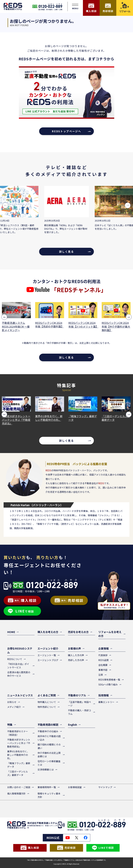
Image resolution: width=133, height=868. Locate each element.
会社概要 (103, 665)
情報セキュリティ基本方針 (49, 795)
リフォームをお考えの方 (110, 634)
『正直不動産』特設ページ (79, 704)
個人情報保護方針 (16, 793)
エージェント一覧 (47, 655)
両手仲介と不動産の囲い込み (49, 738)
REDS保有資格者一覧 (109, 680)
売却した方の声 (76, 660)
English (72, 725)
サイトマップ (105, 787)
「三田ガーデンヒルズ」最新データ (116, 418)
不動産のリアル (77, 695)
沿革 (101, 675)
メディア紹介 (14, 707)
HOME (11, 632)
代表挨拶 (103, 655)
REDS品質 (103, 660)
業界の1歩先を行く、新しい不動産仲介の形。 (49, 418)
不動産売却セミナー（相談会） (18, 733)
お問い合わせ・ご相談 (19, 787)
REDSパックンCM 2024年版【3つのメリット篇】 (83, 325)
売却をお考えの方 (78, 632)
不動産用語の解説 (48, 725)
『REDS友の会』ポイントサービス (18, 666)
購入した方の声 (76, 655)
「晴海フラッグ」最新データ (83, 418)
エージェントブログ (48, 660)
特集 (10, 725)
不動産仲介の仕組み (48, 731)
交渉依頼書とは (46, 769)
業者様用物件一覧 (47, 787)
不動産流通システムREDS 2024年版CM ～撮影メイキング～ (16, 326)
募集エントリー (106, 702)
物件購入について (47, 702)
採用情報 (103, 695)
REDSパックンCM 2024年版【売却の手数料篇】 (50, 325)
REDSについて (15, 659)
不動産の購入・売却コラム (79, 712)
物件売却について (47, 707)
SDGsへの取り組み (108, 684)
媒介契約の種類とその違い (49, 746)
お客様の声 (74, 648)
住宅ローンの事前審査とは (49, 763)
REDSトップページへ (66, 131)
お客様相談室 (75, 787)
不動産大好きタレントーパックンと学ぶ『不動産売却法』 (16, 420)
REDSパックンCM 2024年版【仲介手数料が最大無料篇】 (116, 326)
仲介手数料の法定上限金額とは (49, 755)
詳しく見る (66, 252)
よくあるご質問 (47, 695)
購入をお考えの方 (48, 632)
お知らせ (12, 702)
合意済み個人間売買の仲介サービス (19, 674)
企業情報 (103, 648)
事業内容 (103, 670)
